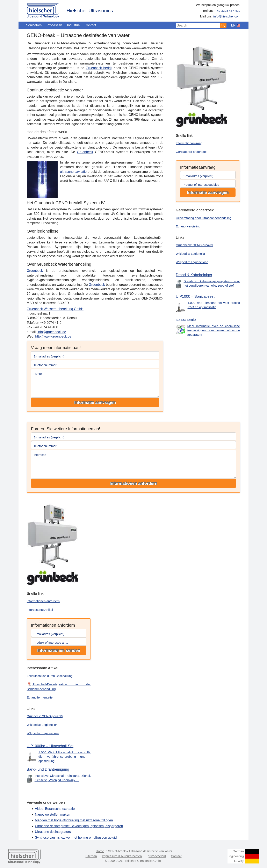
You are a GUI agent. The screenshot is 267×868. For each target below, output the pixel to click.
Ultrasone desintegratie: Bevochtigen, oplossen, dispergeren (79, 826)
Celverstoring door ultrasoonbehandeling (204, 218)
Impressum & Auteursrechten (122, 856)
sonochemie (186, 320)
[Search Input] (198, 25)
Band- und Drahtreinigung (48, 769)
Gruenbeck (85, 152)
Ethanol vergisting (188, 226)
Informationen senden (59, 650)
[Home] (43, 10)
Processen (54, 25)
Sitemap (91, 856)
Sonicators (34, 25)
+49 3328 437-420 (228, 11)
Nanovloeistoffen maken (53, 814)
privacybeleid (157, 856)
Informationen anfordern (133, 483)
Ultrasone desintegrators (53, 832)
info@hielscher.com (227, 16)
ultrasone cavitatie (73, 172)
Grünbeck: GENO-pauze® (45, 716)
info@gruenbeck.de (52, 332)
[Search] (223, 25)
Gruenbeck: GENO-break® (194, 245)
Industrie (73, 25)
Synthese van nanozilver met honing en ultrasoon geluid (76, 837)
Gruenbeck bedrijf (99, 68)
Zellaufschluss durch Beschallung (50, 676)
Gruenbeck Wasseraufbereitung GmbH (55, 309)
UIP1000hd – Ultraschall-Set (50, 746)
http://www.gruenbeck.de (53, 336)
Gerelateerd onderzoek (192, 152)
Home (100, 851)
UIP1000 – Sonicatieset (195, 296)
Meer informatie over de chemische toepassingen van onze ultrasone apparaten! (214, 330)
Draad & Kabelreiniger (194, 275)
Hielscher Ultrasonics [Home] (90, 11)
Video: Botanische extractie (55, 809)
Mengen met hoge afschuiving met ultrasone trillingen (74, 820)
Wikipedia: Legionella (190, 254)
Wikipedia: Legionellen (42, 725)
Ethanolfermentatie (40, 697)
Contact (90, 25)
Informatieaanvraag (189, 143)
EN (233, 25)
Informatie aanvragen (95, 402)
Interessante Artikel (40, 610)
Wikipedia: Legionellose (192, 262)
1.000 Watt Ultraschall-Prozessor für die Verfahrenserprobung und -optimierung (65, 757)
